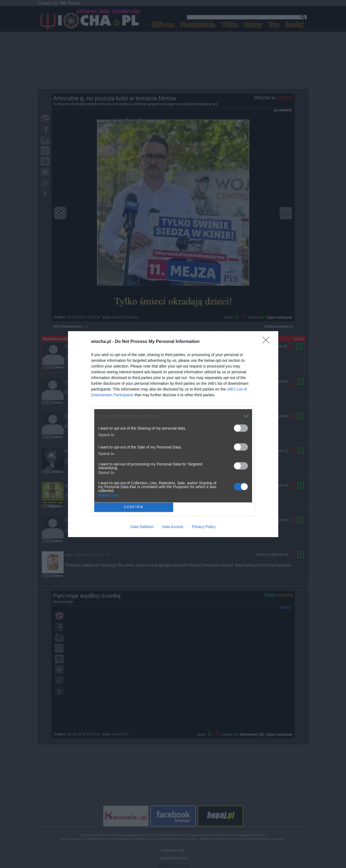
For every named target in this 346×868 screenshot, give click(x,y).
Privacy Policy (204, 527)
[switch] (241, 428)
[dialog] (173, 434)
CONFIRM (134, 507)
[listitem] (173, 416)
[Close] (268, 342)
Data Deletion (142, 527)
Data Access (173, 527)
